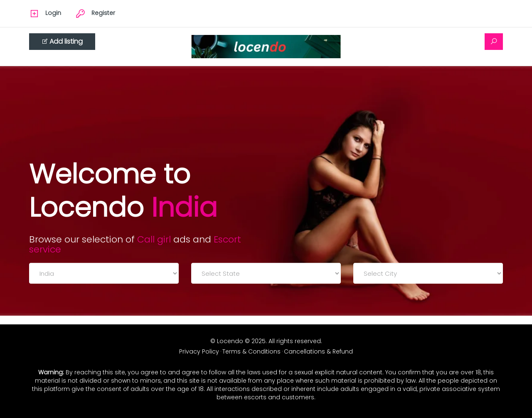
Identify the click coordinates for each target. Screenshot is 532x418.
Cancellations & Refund (318, 351)
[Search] (494, 42)
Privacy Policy (199, 351)
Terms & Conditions (251, 351)
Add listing (62, 41)
